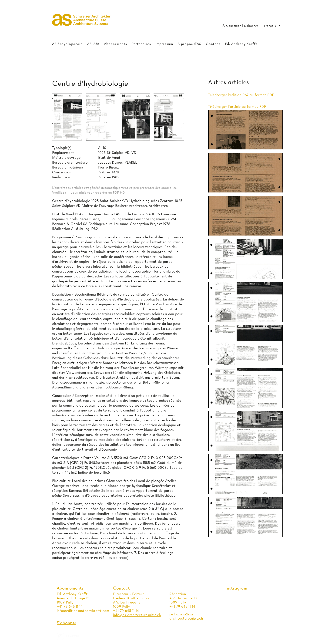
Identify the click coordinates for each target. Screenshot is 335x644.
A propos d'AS (189, 44)
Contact (213, 44)
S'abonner (251, 26)
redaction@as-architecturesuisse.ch (186, 616)
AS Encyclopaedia (67, 44)
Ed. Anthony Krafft (241, 44)
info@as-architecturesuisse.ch (137, 615)
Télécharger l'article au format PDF (237, 107)
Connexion (234, 26)
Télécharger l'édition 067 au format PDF (241, 95)
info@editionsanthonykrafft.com (83, 611)
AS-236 (93, 44)
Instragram (236, 588)
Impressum (164, 44)
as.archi (74, 636)
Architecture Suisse (81, 22)
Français (272, 26)
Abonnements (116, 44)
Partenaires (141, 44)
